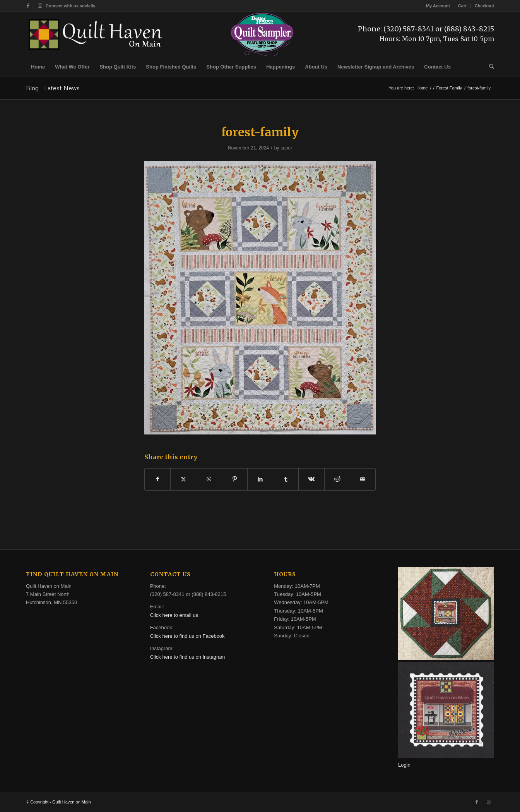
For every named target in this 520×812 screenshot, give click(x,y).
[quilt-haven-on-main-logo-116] (96, 34)
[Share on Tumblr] (286, 479)
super (286, 148)
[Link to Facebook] (28, 6)
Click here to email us (174, 615)
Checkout (484, 6)
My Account (438, 6)
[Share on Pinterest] (235, 479)
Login (404, 765)
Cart (462, 6)
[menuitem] (438, 6)
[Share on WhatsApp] (209, 479)
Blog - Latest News (53, 88)
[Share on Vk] (311, 479)
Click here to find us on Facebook (187, 636)
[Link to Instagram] (40, 6)
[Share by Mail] (363, 479)
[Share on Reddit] (337, 479)
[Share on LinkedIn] (260, 479)
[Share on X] (183, 479)
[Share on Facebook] (157, 479)
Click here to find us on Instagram (188, 657)
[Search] (489, 67)
